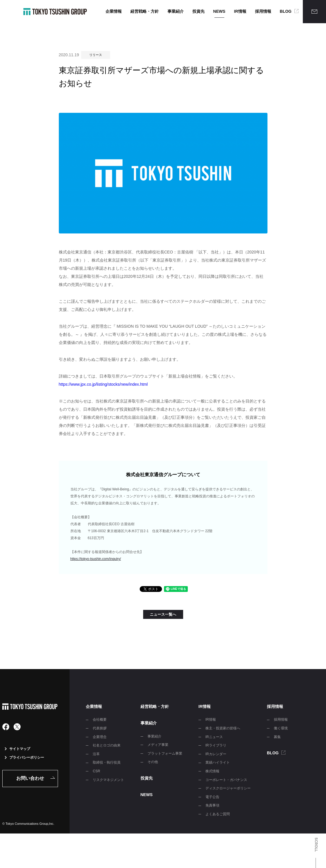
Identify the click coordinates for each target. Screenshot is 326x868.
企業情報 (114, 11)
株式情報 (212, 771)
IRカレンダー (216, 754)
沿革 (96, 754)
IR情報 (240, 11)
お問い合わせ (30, 778)
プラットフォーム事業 (165, 753)
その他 (153, 762)
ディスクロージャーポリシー (228, 788)
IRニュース (214, 737)
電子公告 (212, 797)
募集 (277, 737)
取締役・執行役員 (107, 762)
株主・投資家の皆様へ (223, 728)
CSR (96, 771)
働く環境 (281, 728)
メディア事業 (158, 745)
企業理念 (100, 737)
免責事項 (212, 805)
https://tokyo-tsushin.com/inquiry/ (96, 559)
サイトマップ (17, 749)
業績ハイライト (218, 762)
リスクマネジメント (108, 780)
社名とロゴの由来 (107, 745)
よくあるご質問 (218, 814)
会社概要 (100, 720)
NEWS (219, 11)
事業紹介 (176, 11)
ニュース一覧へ (163, 614)
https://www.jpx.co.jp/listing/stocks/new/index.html (103, 384)
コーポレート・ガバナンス (226, 780)
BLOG (286, 11)
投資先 (198, 11)
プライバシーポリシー (24, 758)
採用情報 (263, 11)
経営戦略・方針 (145, 11)
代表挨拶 (100, 728)
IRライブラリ (216, 745)
